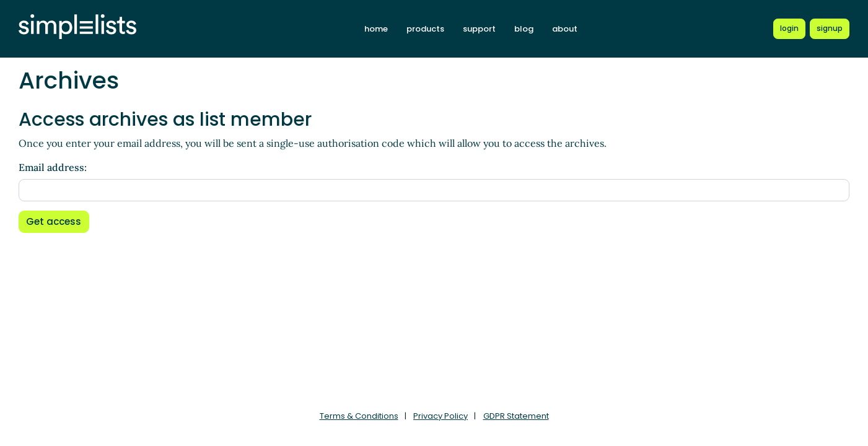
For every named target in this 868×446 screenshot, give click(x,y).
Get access (54, 221)
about (565, 29)
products (425, 29)
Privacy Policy (441, 416)
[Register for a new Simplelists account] (830, 28)
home (376, 29)
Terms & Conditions (359, 416)
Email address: (53, 167)
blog (524, 29)
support (479, 29)
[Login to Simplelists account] (789, 28)
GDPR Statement (516, 416)
